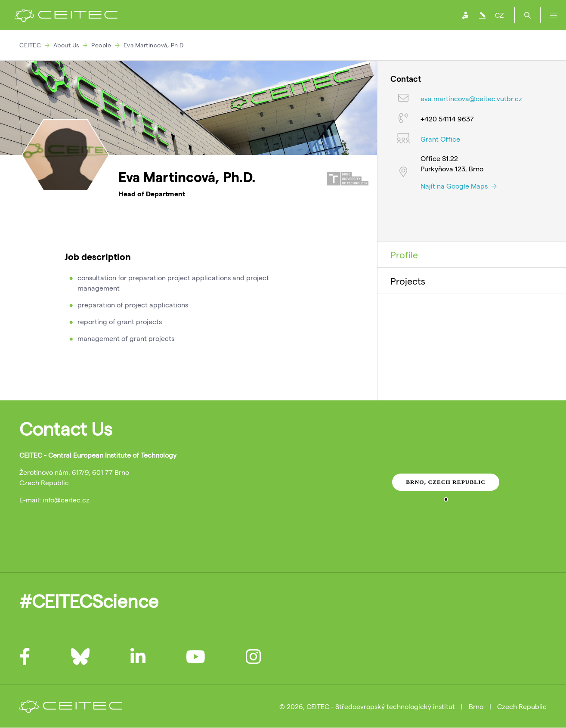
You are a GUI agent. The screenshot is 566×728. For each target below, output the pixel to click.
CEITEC (30, 45)
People (101, 45)
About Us (66, 45)
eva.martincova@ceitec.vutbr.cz (471, 98)
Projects (408, 281)
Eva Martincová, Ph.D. (154, 45)
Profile (404, 254)
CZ (499, 15)
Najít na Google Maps (459, 186)
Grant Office (440, 139)
